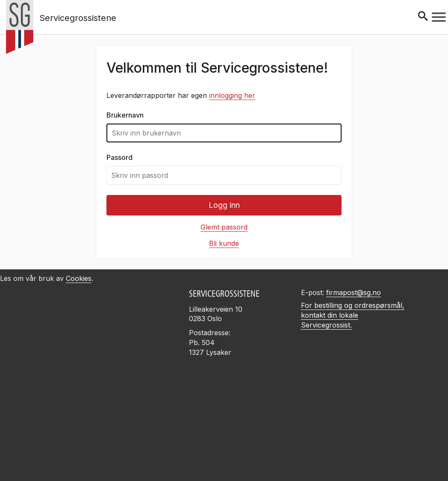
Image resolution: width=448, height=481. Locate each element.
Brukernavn (125, 115)
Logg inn (224, 205)
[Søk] (423, 17)
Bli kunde (224, 243)
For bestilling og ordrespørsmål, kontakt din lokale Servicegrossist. (353, 315)
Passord (119, 157)
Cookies (79, 278)
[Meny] (439, 17)
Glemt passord (224, 227)
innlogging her (232, 95)
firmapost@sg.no (354, 292)
